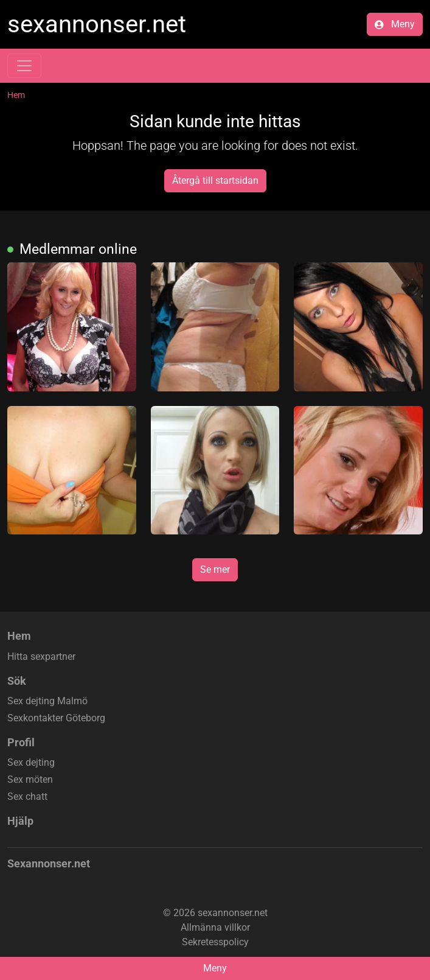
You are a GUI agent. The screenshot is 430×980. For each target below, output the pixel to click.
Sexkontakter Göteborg (56, 718)
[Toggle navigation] (24, 66)
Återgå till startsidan (215, 180)
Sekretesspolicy (215, 942)
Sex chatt (27, 796)
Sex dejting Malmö (47, 701)
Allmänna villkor (215, 927)
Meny (395, 24)
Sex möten (30, 779)
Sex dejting (31, 762)
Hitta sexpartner (41, 656)
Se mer (215, 569)
